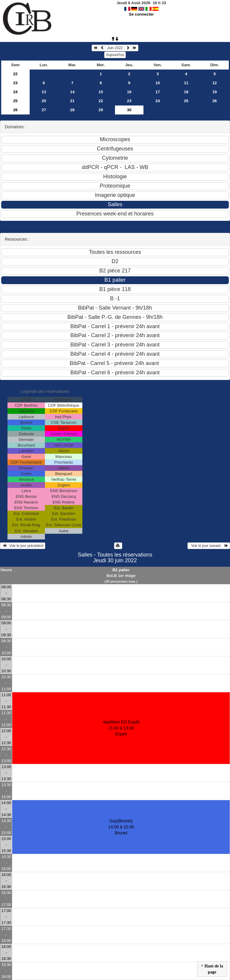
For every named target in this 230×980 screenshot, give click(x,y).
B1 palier (121, 570)
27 (44, 110)
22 (15, 74)
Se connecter (141, 14)
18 (186, 92)
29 (101, 110)
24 (15, 92)
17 (158, 92)
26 (215, 101)
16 (129, 92)
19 (215, 92)
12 (215, 83)
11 (186, 83)
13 (44, 92)
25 (15, 101)
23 (15, 83)
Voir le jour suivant (209, 546)
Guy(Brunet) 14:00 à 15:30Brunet (121, 827)
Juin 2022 (115, 48)
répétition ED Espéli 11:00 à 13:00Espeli (121, 728)
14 (72, 92)
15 (101, 92)
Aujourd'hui (115, 55)
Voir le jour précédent (23, 546)
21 (72, 101)
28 (72, 110)
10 (158, 83)
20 (44, 101)
